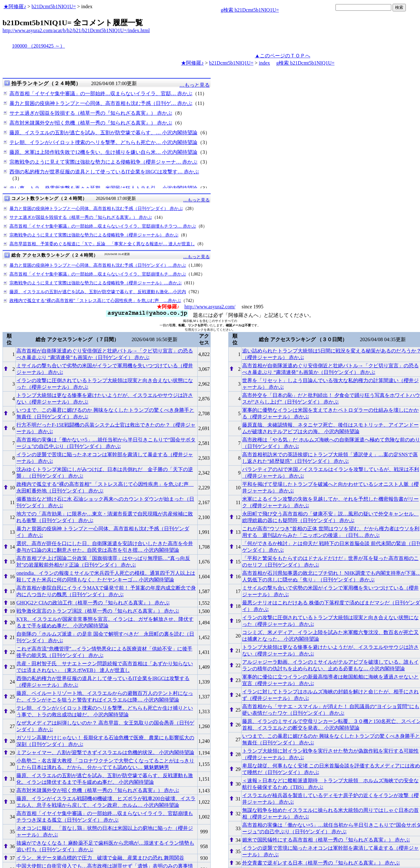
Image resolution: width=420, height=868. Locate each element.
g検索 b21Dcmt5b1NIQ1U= (250, 10)
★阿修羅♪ (15, 6)
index (265, 63)
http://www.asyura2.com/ (210, 307)
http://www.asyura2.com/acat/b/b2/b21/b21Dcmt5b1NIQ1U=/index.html (76, 30)
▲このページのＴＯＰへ (283, 56)
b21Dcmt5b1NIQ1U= (54, 6)
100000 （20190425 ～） (38, 46)
